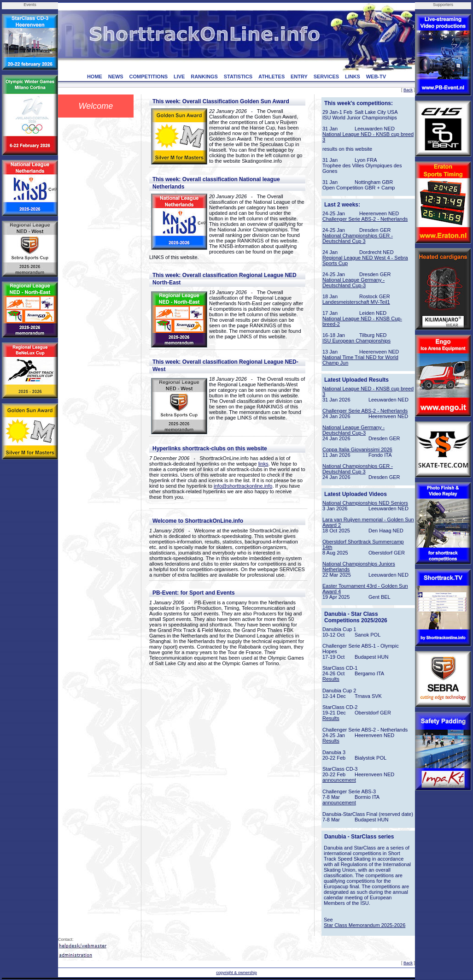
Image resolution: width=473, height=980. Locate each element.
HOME (95, 77)
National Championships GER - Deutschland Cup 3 (358, 238)
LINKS (353, 77)
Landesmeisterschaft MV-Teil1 (356, 302)
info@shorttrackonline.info (243, 486)
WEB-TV (376, 77)
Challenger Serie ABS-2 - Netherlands (365, 219)
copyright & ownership (236, 973)
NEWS (116, 77)
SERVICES (326, 77)
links (263, 464)
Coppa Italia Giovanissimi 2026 (357, 449)
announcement (339, 780)
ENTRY (299, 77)
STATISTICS (238, 77)
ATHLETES (272, 77)
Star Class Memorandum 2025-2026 (365, 925)
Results (331, 679)
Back (408, 90)
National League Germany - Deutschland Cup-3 (353, 283)
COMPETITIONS (148, 77)
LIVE (179, 77)
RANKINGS (204, 77)
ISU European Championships (356, 341)
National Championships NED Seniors (365, 503)
